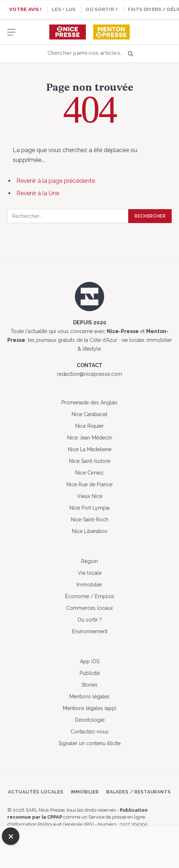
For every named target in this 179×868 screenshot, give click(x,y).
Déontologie (90, 720)
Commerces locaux (89, 608)
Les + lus (64, 9)
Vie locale (90, 573)
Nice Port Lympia (89, 508)
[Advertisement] (89, 846)
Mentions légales (89, 697)
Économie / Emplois (90, 596)
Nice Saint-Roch (90, 520)
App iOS (90, 661)
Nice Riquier (89, 426)
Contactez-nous (89, 732)
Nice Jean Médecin (90, 438)
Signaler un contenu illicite (89, 743)
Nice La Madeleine (90, 449)
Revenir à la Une (38, 193)
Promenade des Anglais (89, 403)
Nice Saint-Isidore (90, 461)
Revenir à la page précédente (56, 181)
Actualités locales (36, 792)
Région (89, 561)
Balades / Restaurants (139, 792)
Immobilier (89, 585)
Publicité (90, 673)
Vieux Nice (90, 496)
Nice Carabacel (89, 414)
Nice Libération (90, 531)
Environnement (90, 631)
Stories (89, 685)
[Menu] (11, 36)
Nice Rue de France (89, 484)
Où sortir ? (102, 9)
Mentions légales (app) (90, 708)
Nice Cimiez (89, 473)
